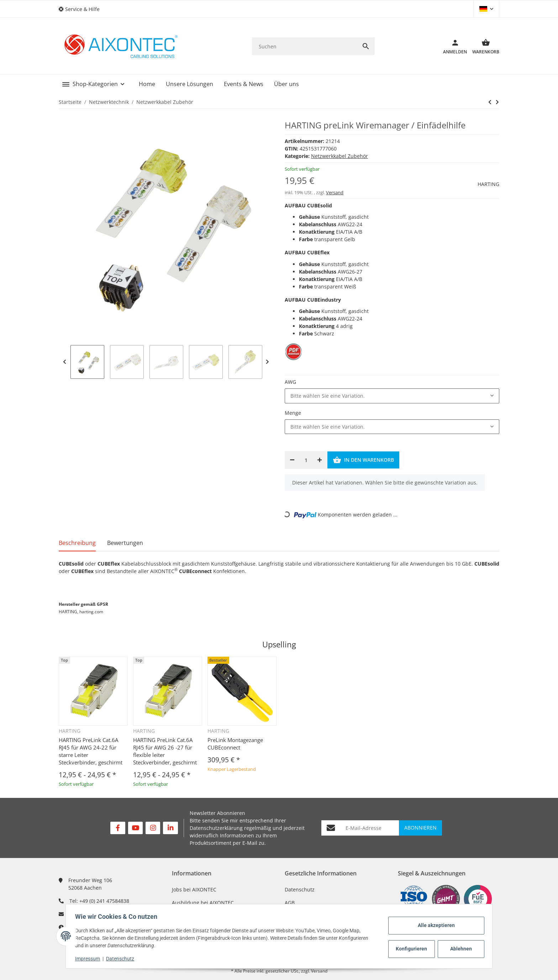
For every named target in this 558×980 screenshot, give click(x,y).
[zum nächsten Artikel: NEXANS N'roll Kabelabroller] (490, 102)
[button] (82, 9)
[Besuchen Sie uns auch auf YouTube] (135, 828)
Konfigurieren (411, 949)
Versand (335, 192)
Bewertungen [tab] (125, 543)
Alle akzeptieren (434, 925)
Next (267, 362)
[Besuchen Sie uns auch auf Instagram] (153, 828)
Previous (65, 362)
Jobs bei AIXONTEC (194, 889)
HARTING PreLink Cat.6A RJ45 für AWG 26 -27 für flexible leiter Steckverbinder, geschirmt (165, 751)
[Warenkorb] (483, 46)
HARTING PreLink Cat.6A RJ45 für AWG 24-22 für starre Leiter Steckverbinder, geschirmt (91, 751)
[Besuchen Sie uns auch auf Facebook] (118, 828)
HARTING (488, 184)
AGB (290, 903)
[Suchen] (304, 46)
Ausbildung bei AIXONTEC (203, 903)
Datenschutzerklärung (216, 828)
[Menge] (306, 460)
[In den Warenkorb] (363, 460)
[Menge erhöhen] (320, 460)
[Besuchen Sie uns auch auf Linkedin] (170, 828)
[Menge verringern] (292, 460)
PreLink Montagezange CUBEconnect (235, 744)
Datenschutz (300, 889)
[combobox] (392, 396)
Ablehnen (459, 949)
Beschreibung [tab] (77, 543)
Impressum (90, 959)
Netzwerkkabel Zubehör (339, 156)
